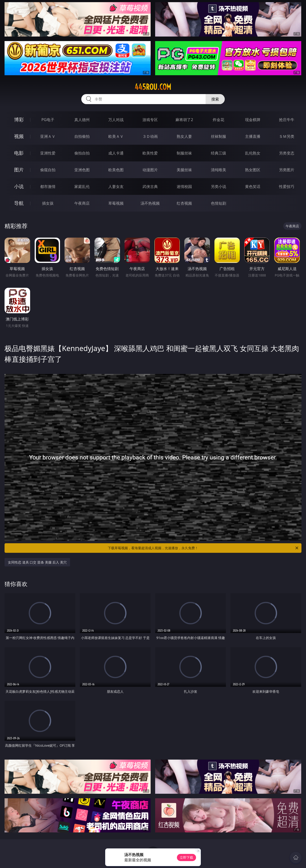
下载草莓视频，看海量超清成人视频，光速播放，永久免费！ (203, 548)
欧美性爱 (150, 153)
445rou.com (153, 87)
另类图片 (287, 170)
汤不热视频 (150, 203)
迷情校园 (184, 186)
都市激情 (48, 186)
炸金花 (219, 120)
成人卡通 (116, 153)
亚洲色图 (82, 170)
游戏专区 (150, 120)
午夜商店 (82, 203)
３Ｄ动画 (150, 136)
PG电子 (48, 120)
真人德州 (82, 120)
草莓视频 (116, 203)
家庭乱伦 (82, 186)
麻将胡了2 (184, 120)
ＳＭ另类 (287, 136)
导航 (19, 203)
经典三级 (219, 153)
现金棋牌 (253, 120)
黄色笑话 (253, 186)
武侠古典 (150, 186)
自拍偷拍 (82, 136)
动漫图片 (150, 170)
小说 (19, 186)
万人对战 (116, 120)
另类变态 (287, 153)
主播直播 (253, 136)
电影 (19, 153)
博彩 (19, 120)
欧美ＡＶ (116, 136)
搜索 (215, 99)
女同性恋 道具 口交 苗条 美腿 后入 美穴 (37, 562)
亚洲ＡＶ (48, 136)
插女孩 (48, 203)
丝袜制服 (219, 136)
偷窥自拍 (48, 170)
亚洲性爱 (48, 153)
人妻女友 (116, 186)
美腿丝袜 (184, 170)
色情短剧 (219, 203)
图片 (19, 170)
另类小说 (219, 186)
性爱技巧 (287, 186)
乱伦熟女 (253, 153)
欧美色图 (116, 170)
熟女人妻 (184, 136)
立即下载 (186, 857)
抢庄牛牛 (287, 120)
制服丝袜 (184, 153)
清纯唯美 (219, 170)
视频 (19, 136)
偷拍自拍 (82, 153)
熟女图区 (253, 170)
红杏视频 (184, 203)
